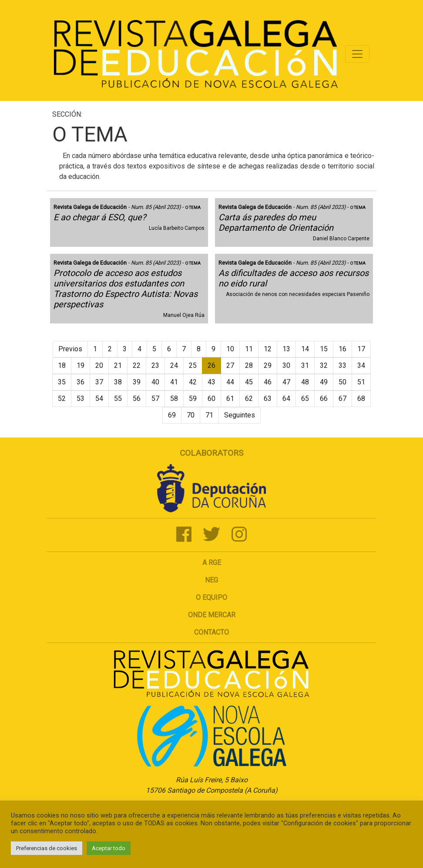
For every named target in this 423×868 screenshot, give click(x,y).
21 (118, 365)
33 (342, 365)
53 (81, 399)
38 (118, 382)
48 (305, 382)
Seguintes (240, 415)
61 (230, 399)
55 (118, 399)
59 (193, 399)
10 (230, 349)
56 (137, 399)
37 (99, 382)
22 (137, 365)
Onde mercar (212, 615)
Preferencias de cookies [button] (47, 848)
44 (230, 382)
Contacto (211, 632)
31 (305, 365)
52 (62, 399)
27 (230, 365)
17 (361, 349)
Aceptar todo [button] (109, 848)
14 (305, 349)
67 (342, 399)
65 (305, 399)
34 (361, 365)
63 (268, 399)
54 (99, 399)
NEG (211, 580)
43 (211, 382)
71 (209, 415)
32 (324, 365)
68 (361, 399)
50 (342, 382)
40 (155, 382)
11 (249, 349)
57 (155, 399)
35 (62, 382)
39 (137, 382)
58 (174, 399)
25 (193, 365)
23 (155, 365)
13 (286, 349)
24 (174, 365)
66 (324, 399)
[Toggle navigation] (357, 54)
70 (191, 415)
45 (249, 382)
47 (286, 382)
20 (99, 365)
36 (81, 382)
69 (172, 415)
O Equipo (211, 597)
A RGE (212, 563)
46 (268, 382)
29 (268, 365)
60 (211, 399)
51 (361, 382)
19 (81, 365)
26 (211, 365)
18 (62, 365)
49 (324, 382)
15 (324, 349)
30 (286, 365)
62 (249, 399)
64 (286, 399)
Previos (70, 349)
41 (174, 382)
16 (342, 349)
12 (268, 349)
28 (249, 365)
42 (193, 382)
